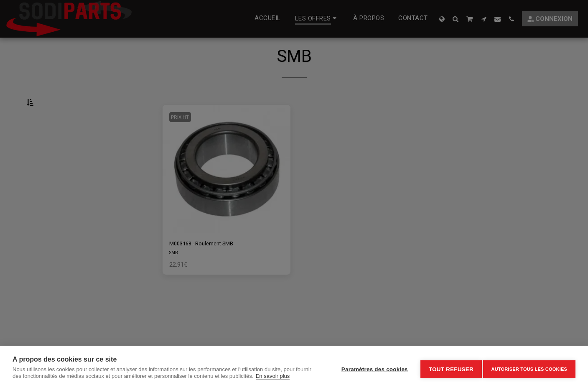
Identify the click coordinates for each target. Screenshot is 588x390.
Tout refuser (448, 368)
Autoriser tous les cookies (529, 368)
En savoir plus (273, 376)
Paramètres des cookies (371, 368)
